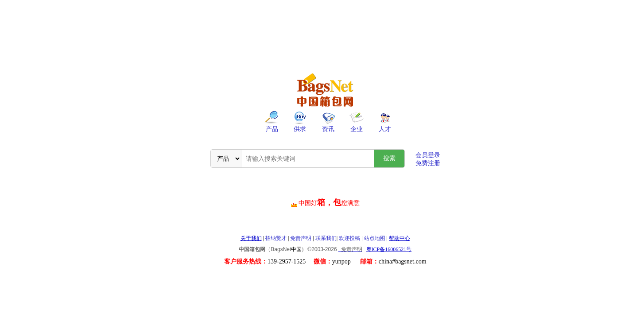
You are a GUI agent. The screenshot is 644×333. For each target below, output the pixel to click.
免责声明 (301, 238)
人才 (385, 129)
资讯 (328, 129)
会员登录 (428, 155)
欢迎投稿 (349, 238)
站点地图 (375, 238)
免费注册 (428, 163)
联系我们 (326, 238)
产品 (272, 129)
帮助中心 (400, 238)
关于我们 (251, 238)
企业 (357, 129)
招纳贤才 (276, 238)
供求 (300, 129)
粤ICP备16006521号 (389, 249)
